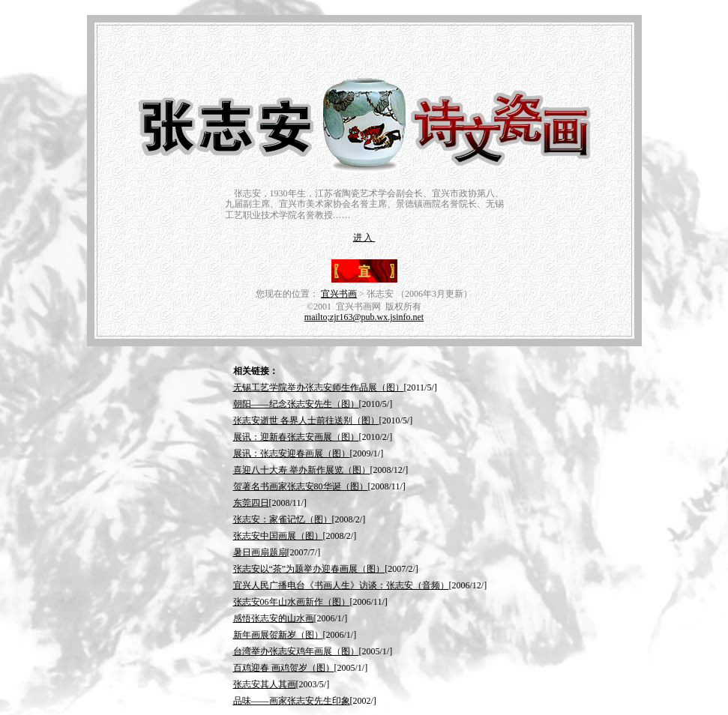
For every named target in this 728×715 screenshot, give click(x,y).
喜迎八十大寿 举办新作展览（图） (302, 470)
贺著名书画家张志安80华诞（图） (301, 486)
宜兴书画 (339, 294)
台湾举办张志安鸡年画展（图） (296, 651)
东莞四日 (251, 503)
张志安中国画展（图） (278, 536)
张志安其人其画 (265, 684)
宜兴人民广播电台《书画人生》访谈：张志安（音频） (341, 585)
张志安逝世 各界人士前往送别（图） (306, 420)
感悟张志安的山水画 (274, 618)
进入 (364, 238)
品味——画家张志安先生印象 (292, 701)
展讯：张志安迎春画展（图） (292, 453)
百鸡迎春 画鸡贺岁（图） (284, 668)
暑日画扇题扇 (260, 552)
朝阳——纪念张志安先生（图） (296, 404)
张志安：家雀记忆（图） (283, 519)
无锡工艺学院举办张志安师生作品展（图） (319, 387)
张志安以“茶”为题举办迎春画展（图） (309, 569)
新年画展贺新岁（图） (278, 635)
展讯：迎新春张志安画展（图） (296, 437)
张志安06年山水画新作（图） (292, 602)
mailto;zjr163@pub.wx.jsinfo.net (364, 317)
